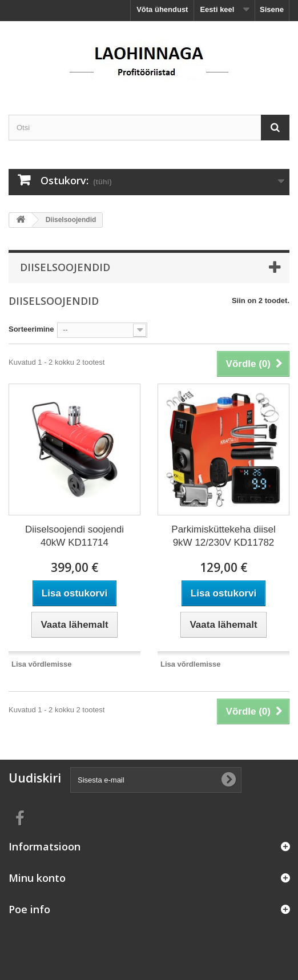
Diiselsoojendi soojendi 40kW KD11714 (74, 536)
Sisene (272, 9)
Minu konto (37, 878)
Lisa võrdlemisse (42, 664)
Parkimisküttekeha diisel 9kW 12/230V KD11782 (223, 536)
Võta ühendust (162, 9)
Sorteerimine (31, 329)
